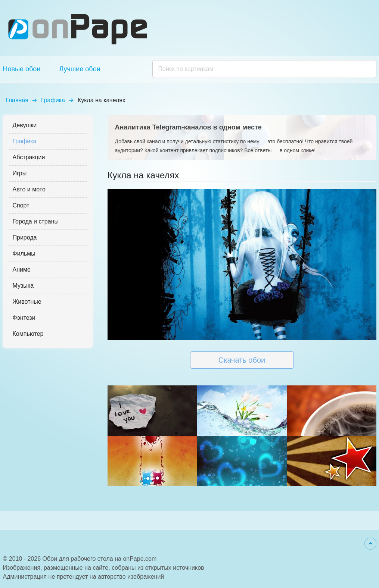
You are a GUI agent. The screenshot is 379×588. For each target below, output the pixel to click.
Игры (20, 173)
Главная (17, 100)
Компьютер (28, 334)
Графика (53, 100)
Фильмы (24, 254)
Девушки (25, 125)
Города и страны (36, 221)
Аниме (22, 270)
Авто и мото (29, 189)
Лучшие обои (80, 69)
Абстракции (29, 157)
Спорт (21, 205)
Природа (25, 237)
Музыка (23, 286)
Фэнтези (24, 318)
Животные (27, 302)
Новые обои (22, 69)
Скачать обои (242, 360)
